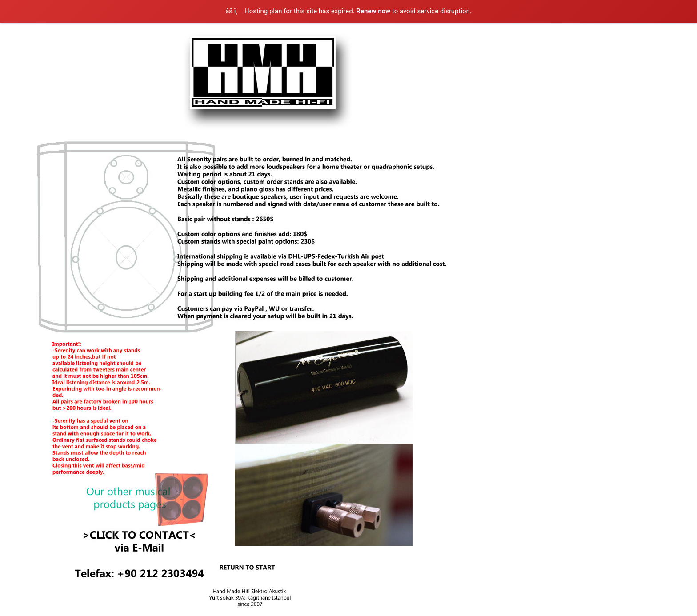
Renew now (373, 11)
